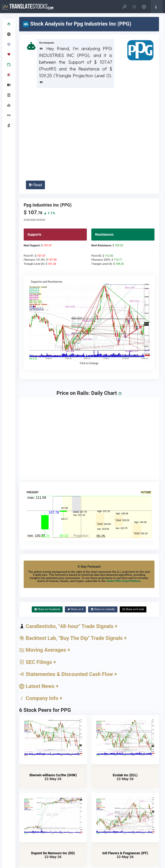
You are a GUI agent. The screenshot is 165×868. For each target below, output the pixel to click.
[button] (124, 7)
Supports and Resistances (89, 234)
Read (35, 96)
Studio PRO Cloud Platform (123, 492)
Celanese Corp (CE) (125, 842)
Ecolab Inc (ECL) (125, 686)
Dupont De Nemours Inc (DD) (53, 764)
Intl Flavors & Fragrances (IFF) (125, 764)
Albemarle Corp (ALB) (53, 842)
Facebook (47, 520)
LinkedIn (103, 520)
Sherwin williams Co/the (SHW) (53, 686)
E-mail (133, 520)
